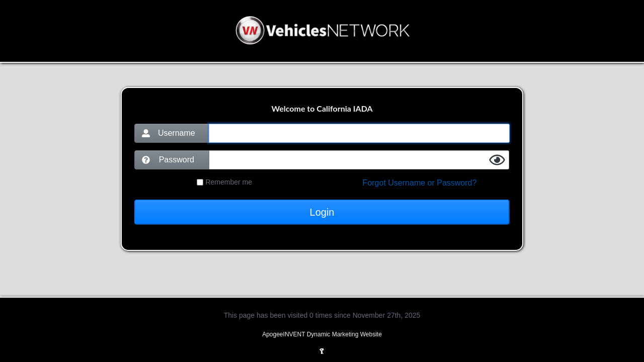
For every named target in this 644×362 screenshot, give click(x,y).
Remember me (229, 182)
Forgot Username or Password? (420, 183)
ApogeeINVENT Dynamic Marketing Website (322, 334)
